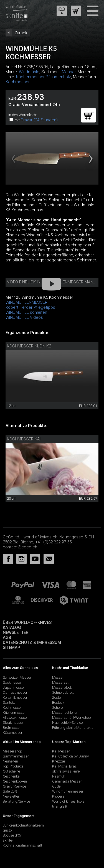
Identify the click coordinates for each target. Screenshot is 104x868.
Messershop (12, 751)
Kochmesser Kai (24, 439)
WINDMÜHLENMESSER (26, 302)
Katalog (12, 627)
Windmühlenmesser (68, 791)
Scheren (58, 708)
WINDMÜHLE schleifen (26, 312)
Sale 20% (10, 791)
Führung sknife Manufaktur (73, 728)
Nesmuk (59, 776)
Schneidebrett (63, 692)
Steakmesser (13, 723)
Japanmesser (14, 687)
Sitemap (12, 648)
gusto (7, 830)
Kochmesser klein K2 (29, 346)
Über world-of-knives (27, 622)
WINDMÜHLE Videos (24, 317)
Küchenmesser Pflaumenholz (44, 77)
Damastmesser (15, 692)
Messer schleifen (65, 713)
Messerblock (62, 687)
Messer (69, 72)
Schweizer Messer (17, 677)
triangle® (60, 806)
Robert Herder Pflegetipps (30, 307)
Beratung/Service (16, 801)
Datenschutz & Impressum (32, 643)
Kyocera (58, 796)
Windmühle (29, 72)
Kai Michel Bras (64, 766)
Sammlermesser (16, 756)
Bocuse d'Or (12, 835)
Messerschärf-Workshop (72, 718)
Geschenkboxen (15, 781)
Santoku (9, 703)
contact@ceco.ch (20, 547)
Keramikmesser (15, 697)
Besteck (58, 703)
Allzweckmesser (15, 718)
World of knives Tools (68, 801)
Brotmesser (12, 728)
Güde (56, 786)
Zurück (21, 33)
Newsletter (16, 632)
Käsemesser (13, 733)
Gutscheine (11, 771)
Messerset (60, 682)
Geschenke (11, 776)
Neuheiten (10, 761)
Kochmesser (18, 82)
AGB (7, 637)
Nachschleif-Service (67, 723)
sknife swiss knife (66, 771)
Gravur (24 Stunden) (39, 120)
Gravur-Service (14, 786)
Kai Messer (61, 751)
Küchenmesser (14, 713)
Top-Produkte (13, 766)
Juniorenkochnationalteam (23, 825)
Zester (57, 697)
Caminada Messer (67, 781)
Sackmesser (12, 682)
